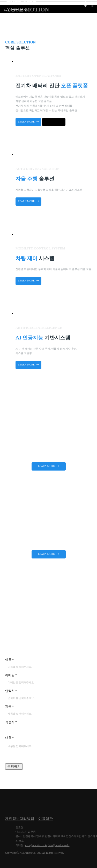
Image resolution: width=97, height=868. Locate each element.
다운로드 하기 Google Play (54, 122)
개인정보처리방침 (20, 819)
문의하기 (14, 766)
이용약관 (46, 819)
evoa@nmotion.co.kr (36, 845)
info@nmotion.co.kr (59, 845)
